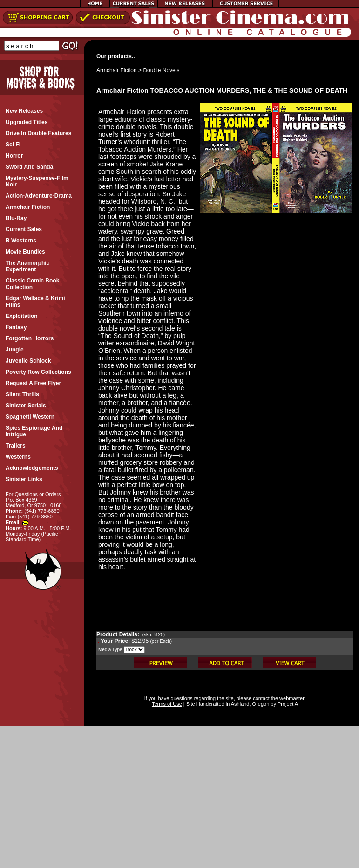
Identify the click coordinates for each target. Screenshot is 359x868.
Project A (287, 704)
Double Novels (161, 70)
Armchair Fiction (117, 70)
